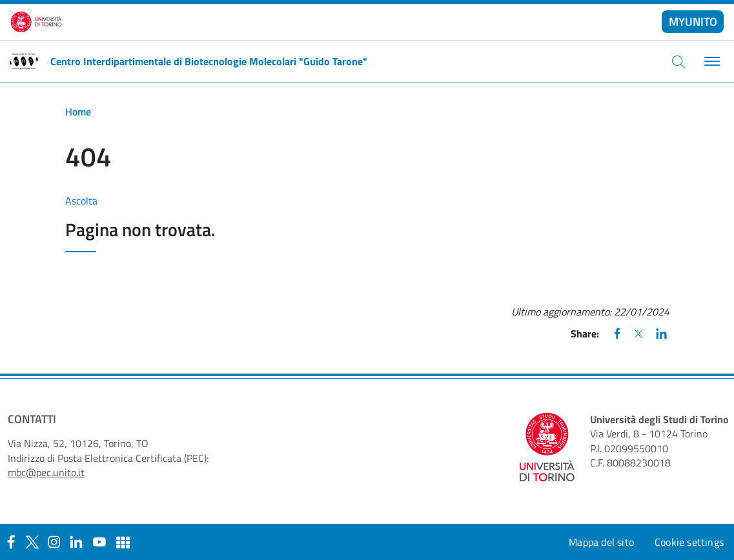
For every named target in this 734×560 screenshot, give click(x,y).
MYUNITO (693, 22)
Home (78, 112)
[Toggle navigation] (710, 62)
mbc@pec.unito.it (46, 472)
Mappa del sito (601, 542)
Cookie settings (689, 542)
